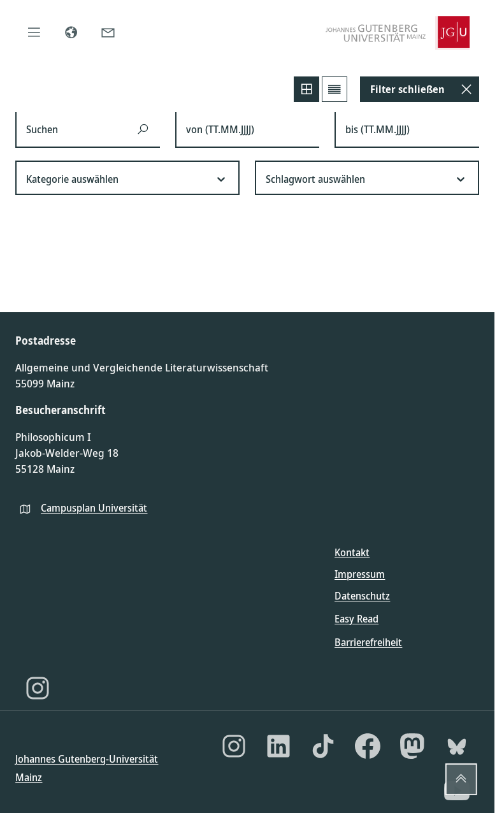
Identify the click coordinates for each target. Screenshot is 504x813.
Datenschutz (362, 596)
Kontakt (352, 552)
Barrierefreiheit (368, 642)
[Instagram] (38, 688)
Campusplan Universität (94, 508)
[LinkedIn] (278, 746)
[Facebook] (368, 746)
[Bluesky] (457, 746)
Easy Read (356, 619)
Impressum (360, 574)
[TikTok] (323, 746)
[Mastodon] (412, 746)
